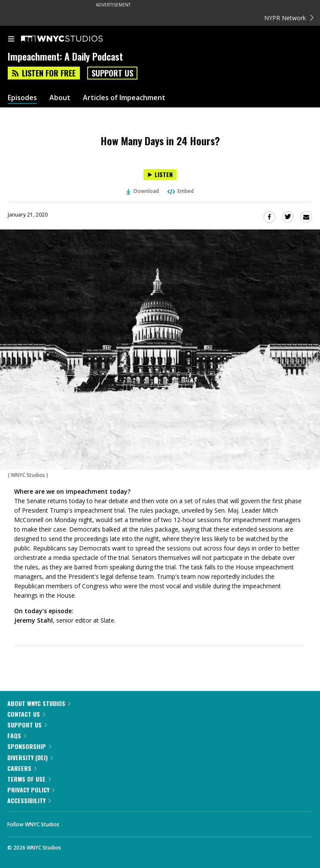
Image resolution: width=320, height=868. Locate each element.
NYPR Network (289, 18)
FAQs (17, 735)
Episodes (22, 98)
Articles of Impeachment (124, 98)
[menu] (11, 40)
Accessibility (29, 800)
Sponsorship (29, 746)
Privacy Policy (31, 790)
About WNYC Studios (39, 703)
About (60, 98)
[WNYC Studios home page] (73, 39)
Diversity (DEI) (30, 757)
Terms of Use (29, 779)
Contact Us (26, 714)
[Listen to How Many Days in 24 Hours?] (160, 175)
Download (143, 191)
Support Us (112, 73)
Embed (180, 191)
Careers (22, 768)
